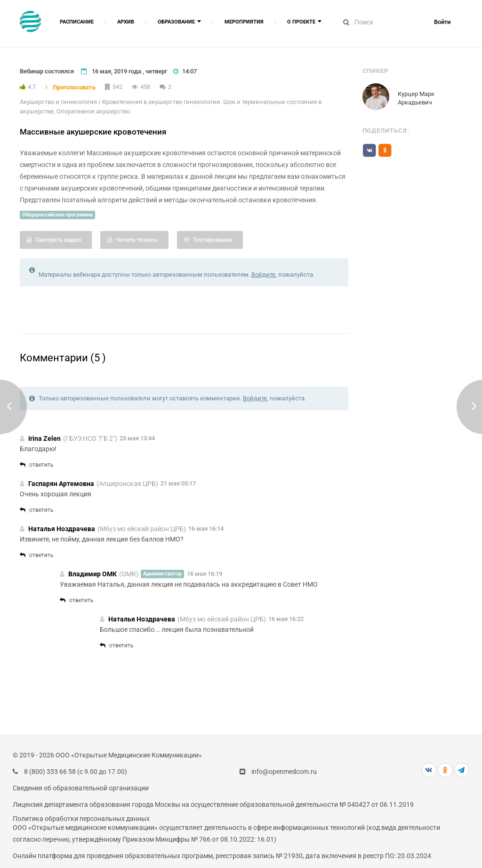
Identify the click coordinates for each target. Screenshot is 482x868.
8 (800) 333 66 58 (50, 772)
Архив (126, 22)
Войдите (263, 275)
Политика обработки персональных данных (81, 819)
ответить (36, 465)
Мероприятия (244, 22)
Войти (442, 22)
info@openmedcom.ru (284, 772)
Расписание (77, 22)
